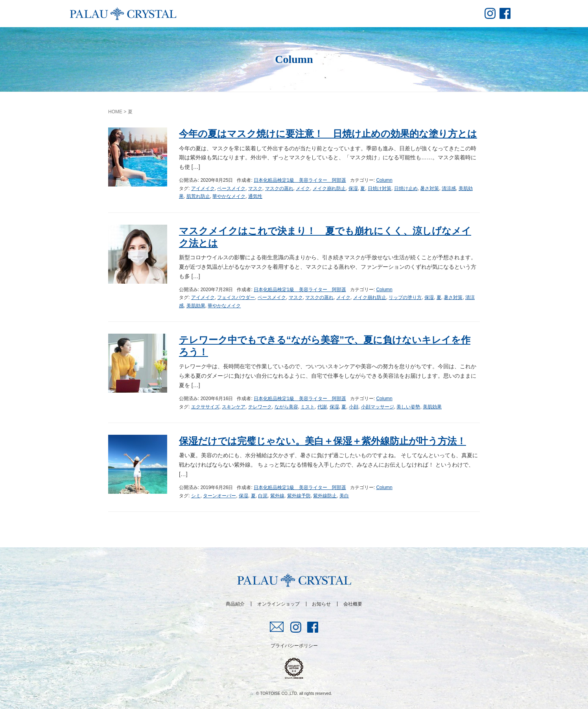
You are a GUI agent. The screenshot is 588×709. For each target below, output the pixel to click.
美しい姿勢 (408, 407)
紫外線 (277, 496)
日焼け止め (406, 188)
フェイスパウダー (236, 297)
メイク (303, 188)
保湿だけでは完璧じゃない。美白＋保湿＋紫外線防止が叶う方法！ (323, 441)
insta (490, 13)
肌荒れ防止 (198, 196)
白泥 (263, 496)
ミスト (308, 407)
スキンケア (234, 407)
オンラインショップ (278, 604)
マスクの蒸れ (279, 188)
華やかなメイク (229, 196)
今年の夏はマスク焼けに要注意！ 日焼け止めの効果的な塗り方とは (328, 134)
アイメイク (203, 188)
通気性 (255, 196)
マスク (255, 188)
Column (384, 180)
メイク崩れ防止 (329, 188)
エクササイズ (205, 407)
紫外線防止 (325, 496)
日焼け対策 (380, 188)
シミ (196, 496)
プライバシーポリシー (294, 646)
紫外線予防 (299, 496)
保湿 (353, 188)
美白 (344, 496)
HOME (115, 112)
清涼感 (449, 188)
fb (505, 13)
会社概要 (353, 604)
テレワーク (260, 407)
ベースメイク (231, 188)
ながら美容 (286, 407)
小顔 (354, 407)
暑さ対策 (429, 188)
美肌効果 (196, 306)
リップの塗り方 (405, 297)
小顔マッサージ (378, 407)
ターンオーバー (219, 496)
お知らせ (321, 604)
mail (277, 627)
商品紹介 (235, 604)
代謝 (322, 407)
